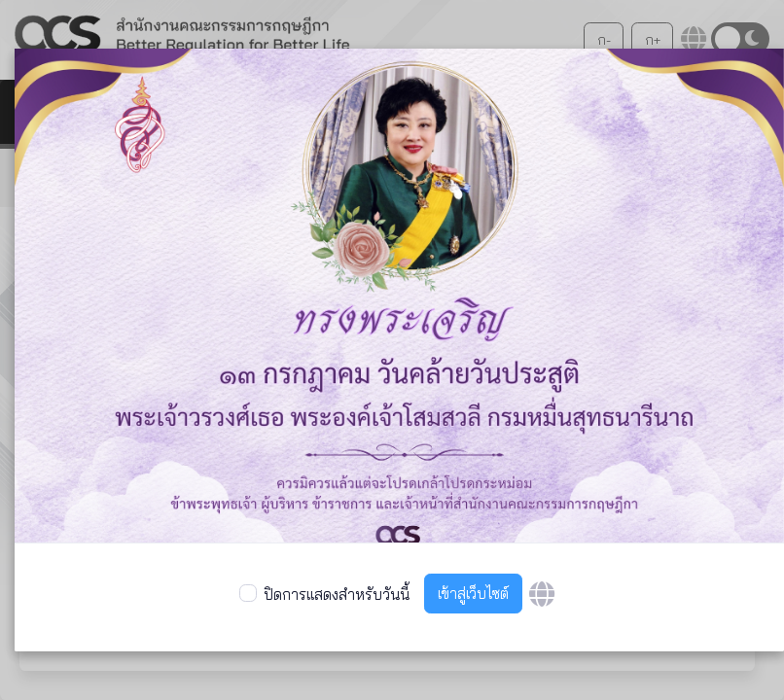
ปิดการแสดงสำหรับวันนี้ (337, 595)
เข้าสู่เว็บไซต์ (473, 594)
